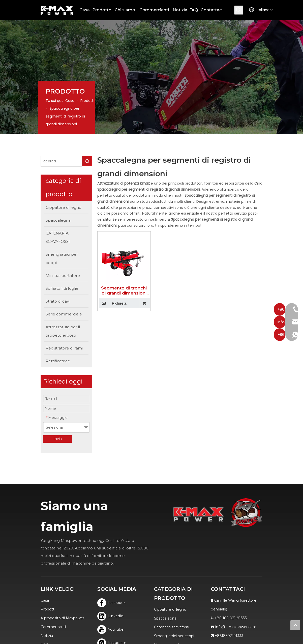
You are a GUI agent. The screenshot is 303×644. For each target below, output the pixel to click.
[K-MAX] (210, 472)
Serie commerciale (171, 599)
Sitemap (235, 627)
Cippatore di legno (170, 537)
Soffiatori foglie (167, 581)
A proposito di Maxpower (34, 546)
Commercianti (25, 555)
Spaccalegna (165, 546)
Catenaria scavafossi (172, 555)
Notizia (19, 564)
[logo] (269, 470)
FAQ (17, 572)
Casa (17, 528)
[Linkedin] (98, 544)
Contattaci (22, 581)
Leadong (217, 627)
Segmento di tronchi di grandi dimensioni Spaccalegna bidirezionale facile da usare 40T (117, 291)
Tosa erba (162, 590)
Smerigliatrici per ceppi (174, 564)
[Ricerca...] (40, 153)
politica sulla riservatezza (34, 590)
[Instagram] (98, 571)
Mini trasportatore (170, 573)
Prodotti (20, 537)
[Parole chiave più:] (262, 10)
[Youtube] (98, 557)
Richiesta (102, 303)
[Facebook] (98, 531)
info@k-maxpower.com (250, 546)
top (295, 625)
